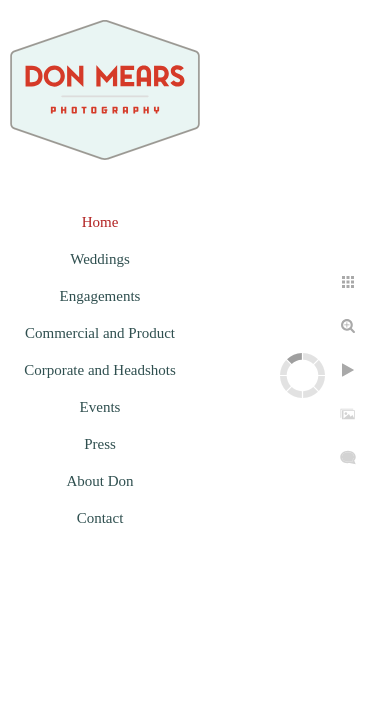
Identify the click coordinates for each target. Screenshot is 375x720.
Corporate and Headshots (100, 370)
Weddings (100, 259)
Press (100, 444)
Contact (100, 518)
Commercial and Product (100, 333)
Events (100, 407)
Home (100, 222)
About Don (99, 481)
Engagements (100, 296)
